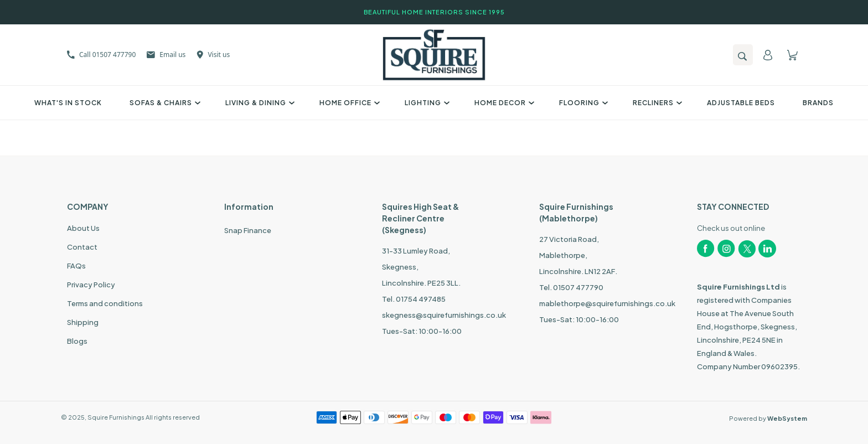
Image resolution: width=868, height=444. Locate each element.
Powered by (768, 418)
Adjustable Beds (741, 103)
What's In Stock (68, 103)
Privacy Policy (91, 285)
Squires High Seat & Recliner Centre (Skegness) (420, 218)
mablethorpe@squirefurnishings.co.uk (607, 303)
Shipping (83, 322)
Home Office (348, 103)
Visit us (213, 55)
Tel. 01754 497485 (414, 299)
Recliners (656, 103)
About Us (83, 228)
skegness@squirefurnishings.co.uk (444, 315)
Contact (82, 247)
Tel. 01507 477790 (571, 287)
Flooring (582, 103)
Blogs (77, 341)
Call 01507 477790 (101, 55)
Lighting (426, 103)
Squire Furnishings (116, 417)
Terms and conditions (105, 303)
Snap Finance (248, 230)
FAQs (76, 266)
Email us (166, 55)
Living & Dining (259, 103)
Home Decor (503, 103)
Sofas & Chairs (164, 103)
